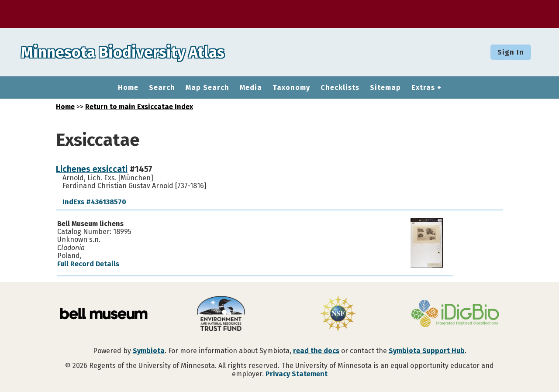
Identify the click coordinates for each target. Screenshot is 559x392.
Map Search (207, 88)
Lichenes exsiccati (92, 169)
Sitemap (385, 88)
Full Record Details (88, 264)
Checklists (340, 88)
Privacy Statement (297, 374)
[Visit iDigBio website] (455, 314)
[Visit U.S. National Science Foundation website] (338, 314)
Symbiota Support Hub (427, 351)
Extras (423, 88)
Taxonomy (291, 88)
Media (251, 88)
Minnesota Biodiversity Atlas (136, 52)
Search (162, 88)
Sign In (511, 52)
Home (128, 88)
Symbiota (149, 351)
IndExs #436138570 (94, 202)
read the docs (316, 351)
